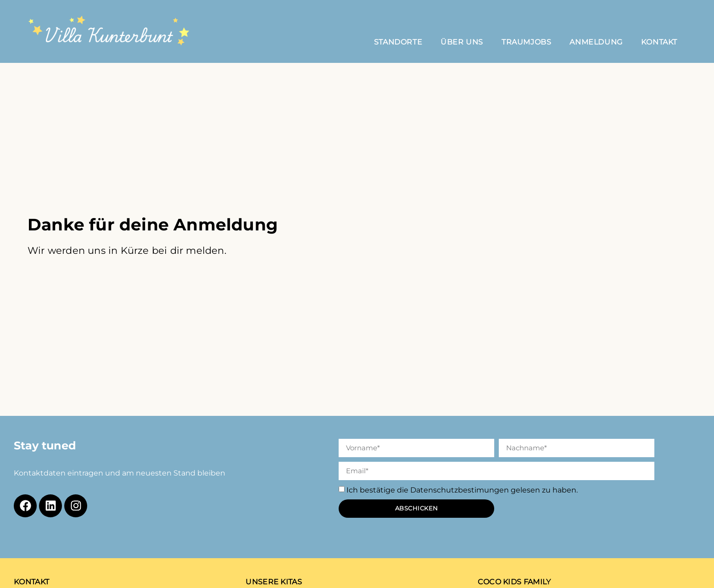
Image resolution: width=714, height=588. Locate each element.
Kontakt (659, 42)
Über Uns (462, 42)
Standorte (398, 42)
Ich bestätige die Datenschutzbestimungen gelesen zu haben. (462, 490)
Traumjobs (526, 42)
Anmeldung (596, 42)
